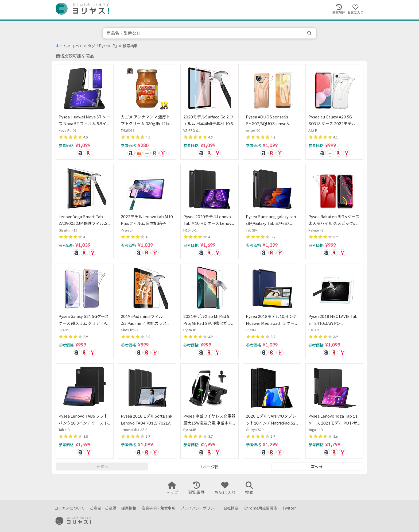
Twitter (289, 508)
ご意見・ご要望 (103, 508)
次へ (317, 467)
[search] (310, 33)
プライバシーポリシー (199, 508)
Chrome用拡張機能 (260, 508)
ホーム (61, 46)
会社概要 (231, 508)
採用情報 (129, 508)
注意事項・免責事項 (158, 508)
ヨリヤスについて (69, 508)
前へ (102, 467)
